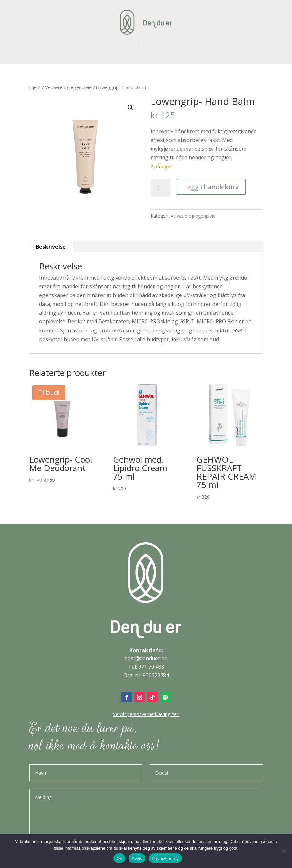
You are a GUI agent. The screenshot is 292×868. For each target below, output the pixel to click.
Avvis (137, 858)
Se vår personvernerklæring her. (146, 714)
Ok (119, 858)
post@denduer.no (146, 658)
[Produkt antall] (160, 188)
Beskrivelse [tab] (51, 247)
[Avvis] (284, 851)
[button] (130, 108)
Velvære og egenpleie (68, 87)
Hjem (35, 87)
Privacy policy (165, 858)
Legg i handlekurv (211, 187)
